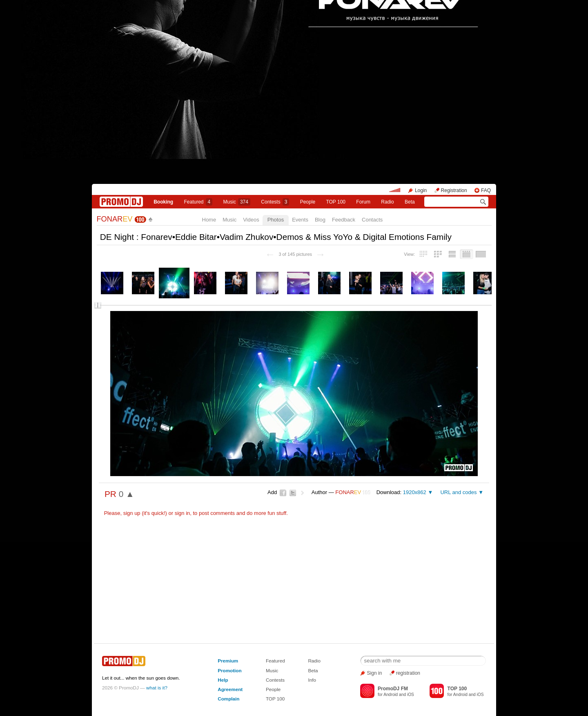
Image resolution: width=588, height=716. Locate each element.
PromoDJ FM (393, 689)
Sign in (375, 673)
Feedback (344, 220)
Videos (251, 220)
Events (300, 220)
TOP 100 (336, 202)
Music (237, 202)
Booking (163, 202)
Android (391, 695)
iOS (411, 695)
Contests (275, 680)
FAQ (486, 190)
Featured (198, 202)
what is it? (157, 688)
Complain (228, 699)
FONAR (115, 219)
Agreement (230, 689)
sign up (132, 513)
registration (408, 673)
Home (209, 220)
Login (421, 190)
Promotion (229, 670)
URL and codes (458, 492)
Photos (276, 220)
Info (312, 680)
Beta (410, 202)
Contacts (372, 220)
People (308, 202)
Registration (454, 190)
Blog (320, 220)
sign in (183, 513)
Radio (387, 202)
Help (223, 680)
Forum (363, 202)
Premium (228, 661)
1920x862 (415, 492)
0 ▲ (127, 494)
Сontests (275, 202)
